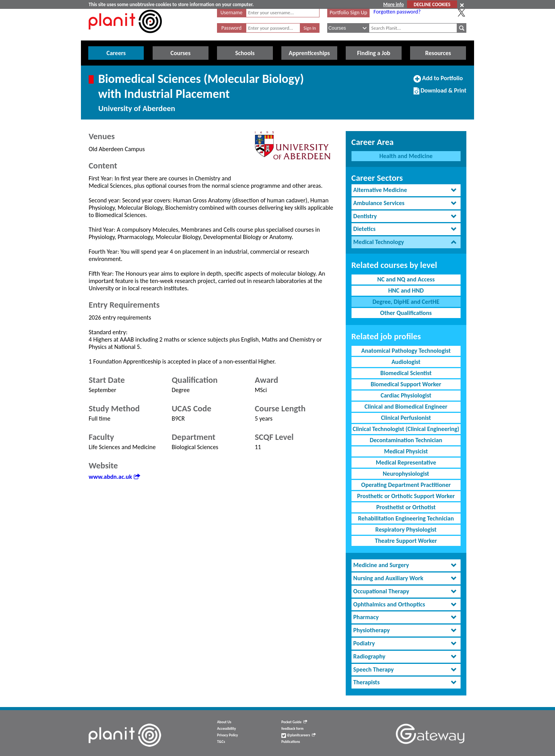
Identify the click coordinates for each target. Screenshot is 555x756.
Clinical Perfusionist (406, 418)
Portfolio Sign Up (348, 12)
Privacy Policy (227, 735)
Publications (291, 742)
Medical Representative (406, 462)
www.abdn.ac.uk (114, 477)
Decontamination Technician (406, 440)
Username (231, 13)
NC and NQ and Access (406, 279)
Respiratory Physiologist (406, 530)
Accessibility (226, 729)
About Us (224, 722)
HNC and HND (406, 290)
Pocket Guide (294, 722)
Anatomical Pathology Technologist (406, 351)
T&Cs (221, 742)
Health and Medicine (406, 156)
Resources (438, 53)
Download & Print (440, 94)
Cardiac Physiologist (406, 395)
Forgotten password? (397, 12)
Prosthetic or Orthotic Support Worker (406, 496)
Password (231, 28)
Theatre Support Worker (406, 541)
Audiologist (406, 362)
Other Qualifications (406, 313)
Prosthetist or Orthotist (406, 507)
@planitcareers (299, 735)
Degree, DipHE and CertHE (406, 302)
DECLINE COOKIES (432, 4)
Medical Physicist (406, 451)
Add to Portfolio (438, 81)
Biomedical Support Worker (406, 384)
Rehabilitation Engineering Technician (406, 518)
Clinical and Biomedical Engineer (406, 407)
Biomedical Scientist (406, 373)
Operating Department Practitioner (406, 485)
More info (393, 4)
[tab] (406, 190)
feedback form (293, 729)
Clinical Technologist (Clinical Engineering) (406, 429)
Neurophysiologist (406, 474)
